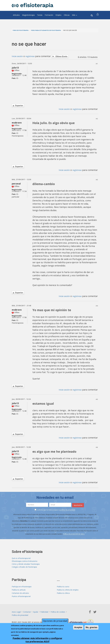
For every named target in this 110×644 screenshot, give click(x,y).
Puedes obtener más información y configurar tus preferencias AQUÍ (37, 640)
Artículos (16, 15)
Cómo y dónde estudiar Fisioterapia (26, 565)
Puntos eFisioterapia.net (21, 598)
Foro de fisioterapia (22, 30)
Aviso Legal (16, 613)
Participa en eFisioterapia (22, 588)
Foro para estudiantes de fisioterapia (49, 30)
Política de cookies (58, 613)
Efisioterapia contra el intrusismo (25, 562)
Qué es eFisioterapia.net (21, 559)
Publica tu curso (63, 588)
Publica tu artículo (19, 591)
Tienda (40, 15)
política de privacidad (68, 510)
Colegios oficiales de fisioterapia (24, 568)
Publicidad (44, 613)
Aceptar (78, 627)
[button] (98, 15)
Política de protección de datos (74, 534)
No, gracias (91, 627)
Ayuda (36, 613)
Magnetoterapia (28, 15)
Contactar (27, 613)
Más (75, 15)
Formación (49, 15)
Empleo (58, 15)
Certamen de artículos (20, 595)
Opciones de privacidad (55, 621)
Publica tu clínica (63, 595)
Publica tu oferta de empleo (68, 591)
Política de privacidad (20, 617)
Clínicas (67, 15)
